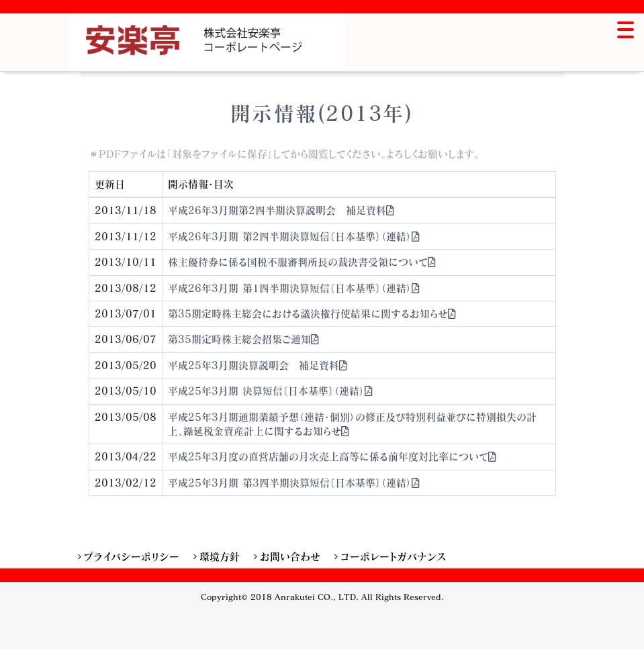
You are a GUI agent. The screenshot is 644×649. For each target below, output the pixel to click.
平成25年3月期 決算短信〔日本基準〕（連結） (271, 391)
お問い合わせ (290, 556)
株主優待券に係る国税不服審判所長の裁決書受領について (302, 262)
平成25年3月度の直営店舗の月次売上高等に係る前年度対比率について (332, 456)
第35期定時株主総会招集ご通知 (244, 339)
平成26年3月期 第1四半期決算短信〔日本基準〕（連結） (294, 288)
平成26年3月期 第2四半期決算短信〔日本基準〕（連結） (294, 236)
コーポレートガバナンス (394, 556)
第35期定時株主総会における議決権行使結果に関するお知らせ (312, 313)
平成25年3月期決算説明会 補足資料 (258, 365)
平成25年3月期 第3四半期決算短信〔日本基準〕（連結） (294, 483)
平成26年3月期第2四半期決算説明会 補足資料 (281, 210)
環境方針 (220, 556)
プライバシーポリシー (132, 556)
